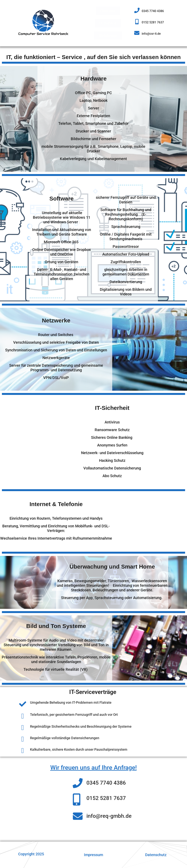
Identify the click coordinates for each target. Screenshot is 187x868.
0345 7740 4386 (153, 11)
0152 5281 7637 (153, 22)
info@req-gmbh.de (109, 816)
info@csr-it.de (151, 34)
